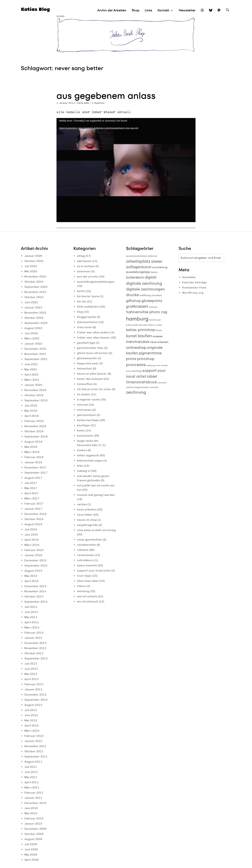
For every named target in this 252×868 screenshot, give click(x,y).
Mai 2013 (31, 674)
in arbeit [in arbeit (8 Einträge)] (158, 325)
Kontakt (163, 10)
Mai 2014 (31, 617)
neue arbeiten (87, 509)
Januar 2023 (33, 307)
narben (82, 504)
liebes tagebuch (88, 455)
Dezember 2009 (35, 829)
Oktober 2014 (34, 596)
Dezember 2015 (35, 560)
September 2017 (36, 473)
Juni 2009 (31, 849)
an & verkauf (86, 266)
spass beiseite (87, 565)
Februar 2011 (34, 793)
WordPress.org (193, 293)
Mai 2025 (31, 271)
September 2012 (36, 700)
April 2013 (32, 679)
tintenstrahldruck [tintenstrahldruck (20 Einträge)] (141, 382)
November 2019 (35, 390)
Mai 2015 (31, 576)
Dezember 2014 (35, 586)
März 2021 (32, 380)
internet (83, 405)
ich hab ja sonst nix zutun (94, 389)
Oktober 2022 (34, 318)
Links (148, 10)
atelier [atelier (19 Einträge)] (157, 261)
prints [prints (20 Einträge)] (131, 359)
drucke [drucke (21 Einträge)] (132, 295)
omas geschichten (90, 540)
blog (80, 312)
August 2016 (33, 524)
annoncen (84, 271)
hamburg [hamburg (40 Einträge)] (137, 319)
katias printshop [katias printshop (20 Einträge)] (141, 330)
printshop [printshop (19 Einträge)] (146, 359)
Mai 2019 (31, 411)
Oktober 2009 (34, 834)
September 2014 (36, 602)
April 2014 (32, 622)
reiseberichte (86, 545)
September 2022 (36, 323)
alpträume (84, 261)
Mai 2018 (31, 447)
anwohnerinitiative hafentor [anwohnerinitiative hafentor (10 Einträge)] (142, 256)
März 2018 (32, 452)
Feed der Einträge (194, 282)
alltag (81, 256)
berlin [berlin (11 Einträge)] (154, 272)
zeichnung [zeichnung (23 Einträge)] (136, 392)
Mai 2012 (31, 720)
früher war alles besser (94, 338)
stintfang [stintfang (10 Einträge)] (136, 371)
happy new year (88, 363)
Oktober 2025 (34, 261)
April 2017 (32, 493)
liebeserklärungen (90, 461)
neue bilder (85, 515)
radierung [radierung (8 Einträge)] (151, 365)
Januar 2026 (33, 256)
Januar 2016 (33, 555)
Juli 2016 (31, 529)
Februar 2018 (34, 457)
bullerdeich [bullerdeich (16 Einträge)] (135, 277)
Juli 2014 (31, 607)
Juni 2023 (31, 302)
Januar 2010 (33, 824)
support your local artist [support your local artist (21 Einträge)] (146, 373)
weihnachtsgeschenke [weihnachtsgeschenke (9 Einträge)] (137, 387)
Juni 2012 (31, 715)
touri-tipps (84, 576)
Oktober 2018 (34, 431)
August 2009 (33, 839)
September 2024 (36, 287)
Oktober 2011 (34, 751)
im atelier (84, 394)
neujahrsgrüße (87, 525)
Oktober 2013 (34, 653)
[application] (126, 170)
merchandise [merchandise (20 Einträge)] (138, 342)
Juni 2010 (31, 808)
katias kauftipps (88, 420)
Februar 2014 (34, 633)
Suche (228, 13)
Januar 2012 (33, 741)
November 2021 (35, 354)
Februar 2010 (34, 818)
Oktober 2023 (34, 297)
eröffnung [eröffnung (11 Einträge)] (145, 295)
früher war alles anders (94, 332)
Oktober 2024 (34, 282)
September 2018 (36, 436)
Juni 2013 (31, 669)
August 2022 (33, 328)
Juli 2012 (31, 710)
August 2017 (33, 478)
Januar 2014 (33, 638)
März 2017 (32, 498)
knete (81, 430)
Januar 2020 (33, 385)
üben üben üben (88, 581)
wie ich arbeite (87, 596)
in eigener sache (88, 399)
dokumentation (87, 322)
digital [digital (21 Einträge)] (151, 277)
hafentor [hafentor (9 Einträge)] (153, 307)
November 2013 (35, 648)
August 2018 (33, 442)
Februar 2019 (34, 421)
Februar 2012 (34, 736)
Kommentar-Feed (194, 288)
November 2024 (35, 276)
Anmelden (189, 277)
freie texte (84, 327)
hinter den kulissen (90, 379)
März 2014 (32, 627)
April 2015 (32, 581)
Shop (136, 10)
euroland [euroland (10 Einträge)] (156, 295)
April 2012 (32, 726)
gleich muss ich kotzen (92, 353)
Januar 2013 (33, 689)
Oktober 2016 (34, 519)
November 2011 (35, 746)
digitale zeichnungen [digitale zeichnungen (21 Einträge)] (145, 289)
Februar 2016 (34, 550)
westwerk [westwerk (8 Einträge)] (154, 387)
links (80, 466)
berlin (81, 291)
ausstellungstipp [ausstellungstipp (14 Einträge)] (138, 272)
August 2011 (33, 762)
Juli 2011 (31, 767)
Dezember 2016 (35, 514)
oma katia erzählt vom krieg (96, 530)
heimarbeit (84, 369)
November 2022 (35, 313)
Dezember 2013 (35, 643)
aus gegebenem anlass (106, 96)
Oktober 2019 (34, 395)
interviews (84, 410)
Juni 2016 (31, 535)
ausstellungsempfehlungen (96, 282)
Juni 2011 (31, 772)
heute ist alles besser (92, 374)
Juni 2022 (31, 333)
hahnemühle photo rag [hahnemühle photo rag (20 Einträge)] (147, 312)
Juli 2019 (31, 406)
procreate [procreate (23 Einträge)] (136, 365)
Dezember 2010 (35, 803)
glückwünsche (87, 358)
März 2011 (32, 787)
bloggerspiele (87, 317)
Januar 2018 (33, 462)
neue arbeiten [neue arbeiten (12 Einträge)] (159, 342)
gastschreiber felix (90, 348)
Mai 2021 (31, 369)
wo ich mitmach (88, 601)
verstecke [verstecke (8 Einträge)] (162, 383)
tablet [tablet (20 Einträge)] (152, 376)
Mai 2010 (31, 813)
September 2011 (36, 756)
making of (84, 471)
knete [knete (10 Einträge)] (159, 330)
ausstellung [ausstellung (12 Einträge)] (160, 267)
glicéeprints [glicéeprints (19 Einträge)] (152, 301)
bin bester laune (88, 296)
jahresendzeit (86, 415)
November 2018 (35, 426)
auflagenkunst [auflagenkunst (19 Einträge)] (139, 267)
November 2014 (35, 591)
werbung (83, 591)
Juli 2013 (31, 664)
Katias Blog (35, 9)
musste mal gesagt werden (96, 495)
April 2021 (32, 375)
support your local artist (94, 571)
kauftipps (83, 425)
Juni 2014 (31, 612)
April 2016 (32, 540)
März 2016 (32, 545)
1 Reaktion (98, 103)
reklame (83, 550)
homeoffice (85, 384)
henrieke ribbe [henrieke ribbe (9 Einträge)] (146, 325)
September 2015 (36, 566)
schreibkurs (85, 560)
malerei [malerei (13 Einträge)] (158, 336)
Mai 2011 (31, 777)
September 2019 (36, 400)
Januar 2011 (33, 798)
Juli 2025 (31, 266)
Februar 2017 (34, 504)
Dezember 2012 (35, 695)
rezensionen (86, 555)
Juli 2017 (31, 483)
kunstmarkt (85, 436)
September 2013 (36, 658)
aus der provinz (88, 276)
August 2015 (33, 571)
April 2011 (32, 782)
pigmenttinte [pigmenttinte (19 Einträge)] (150, 353)
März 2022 (32, 338)
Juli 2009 (31, 844)
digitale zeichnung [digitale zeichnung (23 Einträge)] (144, 283)
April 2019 (32, 416)
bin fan (82, 301)
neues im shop (87, 520)
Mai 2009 (31, 855)
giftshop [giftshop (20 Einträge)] (133, 301)
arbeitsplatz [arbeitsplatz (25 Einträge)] (138, 261)
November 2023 (35, 292)
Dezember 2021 (35, 349)
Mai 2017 (31, 488)
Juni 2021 (31, 364)
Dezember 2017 (35, 467)
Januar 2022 (33, 344)
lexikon (82, 450)
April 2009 (32, 860)
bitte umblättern (88, 307)
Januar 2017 (33, 509)
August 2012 (33, 705)
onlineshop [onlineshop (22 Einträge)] (136, 348)
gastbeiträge (86, 343)
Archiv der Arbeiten (112, 10)
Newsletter (187, 10)
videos (81, 586)
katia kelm (83, 103)
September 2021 (36, 359)
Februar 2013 (34, 684)
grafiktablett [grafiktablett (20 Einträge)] (137, 306)
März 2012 (32, 731)
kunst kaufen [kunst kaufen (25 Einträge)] (139, 336)
